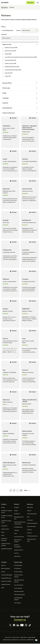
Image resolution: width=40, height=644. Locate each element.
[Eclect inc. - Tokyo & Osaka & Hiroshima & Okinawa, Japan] (10, 345)
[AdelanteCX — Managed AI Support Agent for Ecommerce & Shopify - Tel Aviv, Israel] (30, 133)
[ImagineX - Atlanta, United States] (10, 437)
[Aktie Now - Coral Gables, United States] (30, 164)
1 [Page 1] (11, 491)
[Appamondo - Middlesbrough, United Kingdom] (10, 195)
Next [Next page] (27, 491)
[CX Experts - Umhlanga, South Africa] (30, 284)
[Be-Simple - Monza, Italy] (10, 225)
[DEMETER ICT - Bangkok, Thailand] (30, 314)
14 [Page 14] (21, 491)
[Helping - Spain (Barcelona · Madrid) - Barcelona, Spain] (30, 406)
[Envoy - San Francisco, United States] (30, 345)
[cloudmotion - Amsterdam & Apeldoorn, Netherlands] (30, 255)
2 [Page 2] (14, 491)
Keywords (4, 35)
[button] (19, 45)
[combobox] (30, 31)
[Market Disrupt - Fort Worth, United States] (30, 469)
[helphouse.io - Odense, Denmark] (10, 406)
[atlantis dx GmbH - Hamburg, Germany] (30, 195)
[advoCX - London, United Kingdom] (10, 164)
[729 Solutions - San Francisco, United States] (10, 133)
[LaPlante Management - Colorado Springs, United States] (10, 469)
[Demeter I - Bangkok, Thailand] (10, 314)
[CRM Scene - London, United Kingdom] (10, 284)
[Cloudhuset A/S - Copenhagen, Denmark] (10, 255)
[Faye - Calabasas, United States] (10, 375)
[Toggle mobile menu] (38, 3)
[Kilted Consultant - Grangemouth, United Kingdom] (30, 437)
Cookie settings (31, 638)
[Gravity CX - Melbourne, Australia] (30, 375)
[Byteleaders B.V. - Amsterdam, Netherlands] (30, 225)
